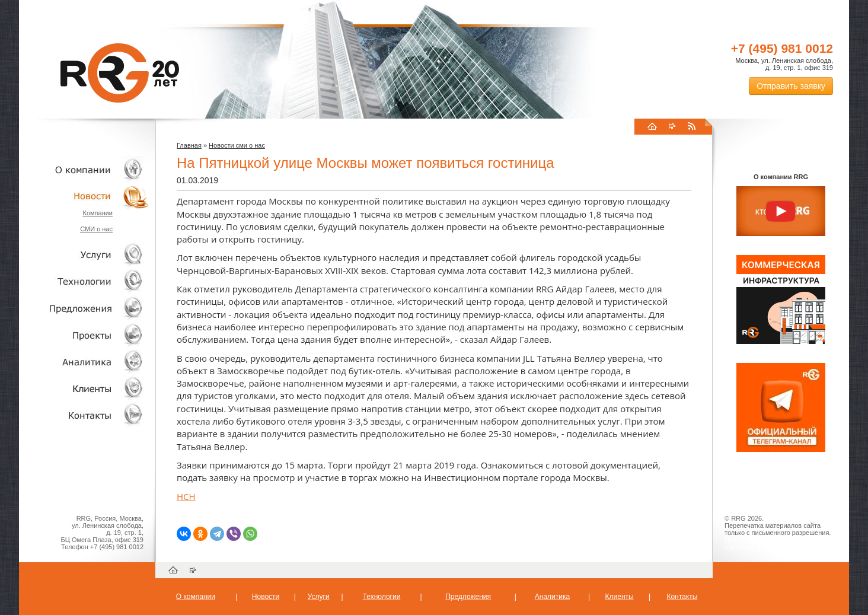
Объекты (84, 308)
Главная (189, 145)
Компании (98, 213)
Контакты (84, 415)
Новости (87, 196)
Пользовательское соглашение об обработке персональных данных (776, 543)
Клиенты (84, 388)
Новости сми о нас (237, 145)
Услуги (84, 255)
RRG (120, 73)
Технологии (84, 281)
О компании (84, 169)
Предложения (468, 597)
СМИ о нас (96, 229)
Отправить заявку (791, 86)
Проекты (84, 335)
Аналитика (84, 361)
